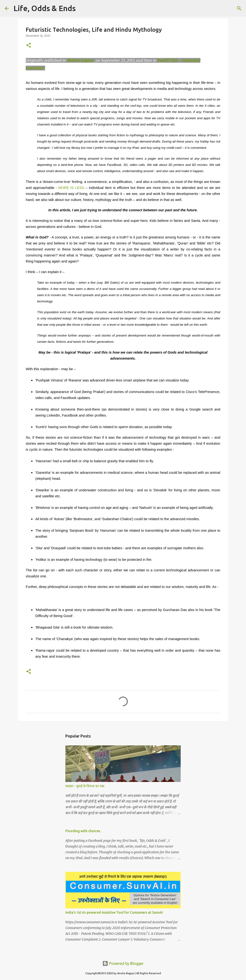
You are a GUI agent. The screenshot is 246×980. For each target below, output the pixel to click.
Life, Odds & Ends (45, 8)
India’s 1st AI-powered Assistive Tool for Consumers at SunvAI (114, 912)
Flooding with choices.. (83, 831)
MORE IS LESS (71, 188)
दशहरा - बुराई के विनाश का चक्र (85, 786)
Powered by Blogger (123, 963)
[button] (29, 46)
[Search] (82, 8)
